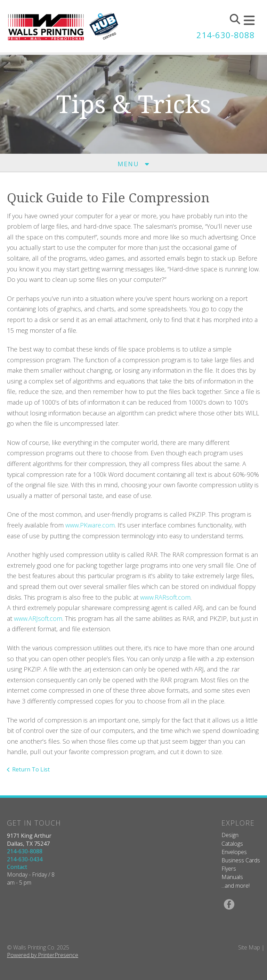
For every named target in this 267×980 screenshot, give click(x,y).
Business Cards (241, 860)
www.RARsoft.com (165, 597)
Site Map (249, 947)
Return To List (31, 769)
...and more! (236, 886)
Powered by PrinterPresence (43, 955)
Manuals (232, 877)
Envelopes (234, 852)
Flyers (229, 869)
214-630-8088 (226, 35)
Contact (17, 867)
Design (230, 835)
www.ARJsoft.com (38, 618)
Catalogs (232, 844)
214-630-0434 (25, 859)
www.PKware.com (90, 525)
